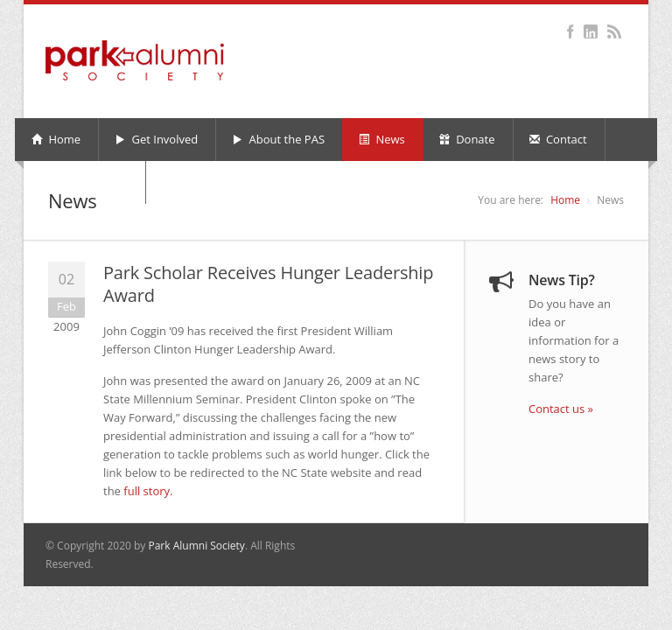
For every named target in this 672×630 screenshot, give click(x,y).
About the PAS (278, 139)
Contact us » (561, 409)
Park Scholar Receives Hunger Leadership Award (268, 284)
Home (56, 139)
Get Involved (156, 139)
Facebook (570, 31)
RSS (614, 31)
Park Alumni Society (196, 546)
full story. (148, 491)
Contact (558, 139)
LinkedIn (590, 31)
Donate (467, 139)
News (382, 139)
